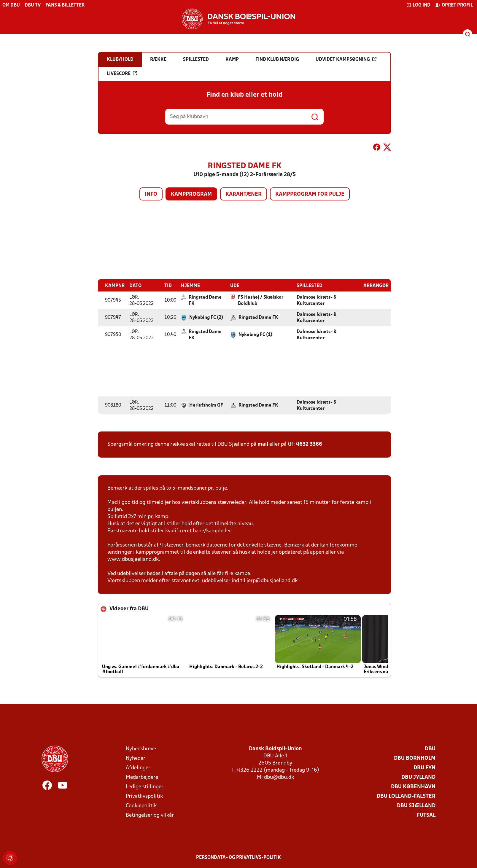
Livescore (122, 74)
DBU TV (33, 5)
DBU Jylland (418, 777)
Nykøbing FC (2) (206, 317)
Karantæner (244, 194)
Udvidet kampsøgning (346, 59)
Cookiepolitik (141, 806)
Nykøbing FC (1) (255, 335)
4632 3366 (309, 444)
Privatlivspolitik (144, 796)
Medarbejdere (142, 777)
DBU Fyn (424, 768)
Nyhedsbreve (141, 749)
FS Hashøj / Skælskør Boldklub (261, 300)
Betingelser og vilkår (150, 815)
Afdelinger (138, 768)
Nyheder (136, 758)
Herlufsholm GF (206, 405)
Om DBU (11, 5)
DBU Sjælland (416, 806)
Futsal (426, 815)
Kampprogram (191, 194)
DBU (430, 749)
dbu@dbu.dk (279, 777)
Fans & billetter (65, 5)
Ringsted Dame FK (205, 300)
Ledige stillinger (145, 787)
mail (263, 444)
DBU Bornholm (415, 758)
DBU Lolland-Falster (406, 796)
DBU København (413, 787)
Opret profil (454, 5)
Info (151, 194)
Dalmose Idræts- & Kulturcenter (317, 300)
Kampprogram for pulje (310, 194)
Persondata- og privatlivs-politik (238, 857)
